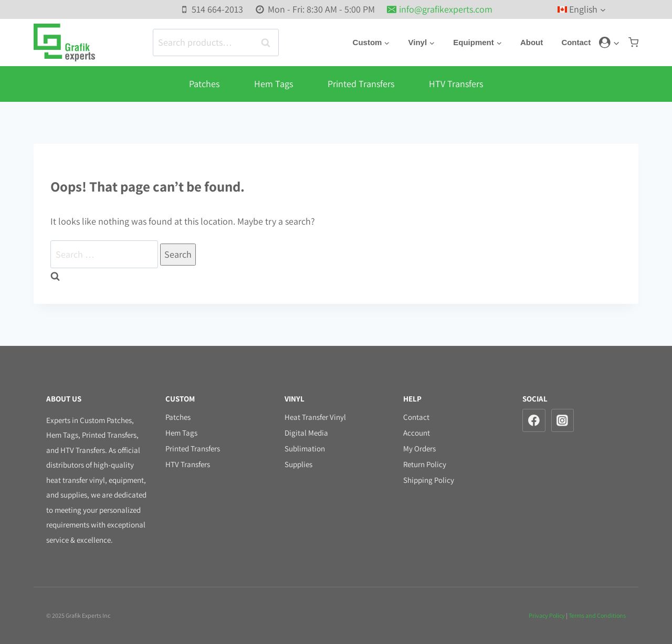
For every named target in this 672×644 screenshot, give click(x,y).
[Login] (610, 42)
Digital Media (306, 433)
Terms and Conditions (597, 615)
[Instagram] (563, 420)
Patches (204, 84)
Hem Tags (274, 84)
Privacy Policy (547, 615)
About (534, 42)
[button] (616, 43)
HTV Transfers (456, 84)
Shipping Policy (429, 480)
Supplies (298, 464)
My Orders (419, 448)
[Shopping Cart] (633, 42)
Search (269, 42)
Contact (577, 42)
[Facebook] (534, 420)
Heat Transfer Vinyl (315, 417)
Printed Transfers (361, 84)
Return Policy (425, 464)
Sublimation (305, 448)
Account (417, 433)
